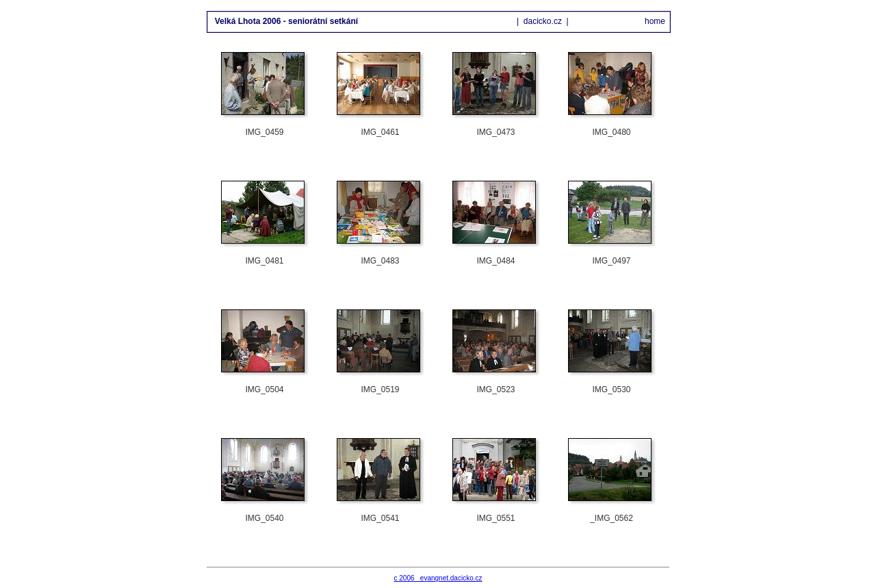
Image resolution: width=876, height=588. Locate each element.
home (655, 21)
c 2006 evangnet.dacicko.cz (438, 578)
